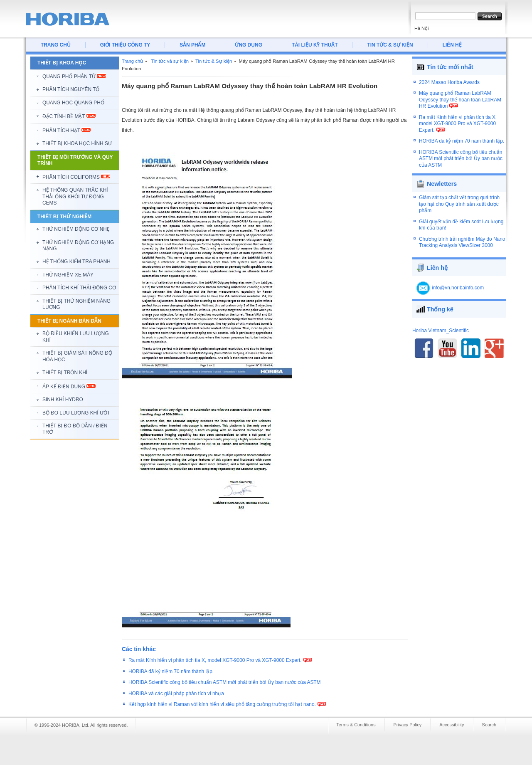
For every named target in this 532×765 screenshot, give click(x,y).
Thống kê (440, 304)
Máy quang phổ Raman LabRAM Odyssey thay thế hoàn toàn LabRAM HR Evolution (460, 104)
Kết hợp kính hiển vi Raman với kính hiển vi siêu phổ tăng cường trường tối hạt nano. (222, 704)
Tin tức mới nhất (450, 67)
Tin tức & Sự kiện (214, 61)
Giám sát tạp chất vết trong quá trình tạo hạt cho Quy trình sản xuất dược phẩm (459, 199)
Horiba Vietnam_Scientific (441, 326)
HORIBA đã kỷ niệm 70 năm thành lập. (171, 671)
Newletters (442, 179)
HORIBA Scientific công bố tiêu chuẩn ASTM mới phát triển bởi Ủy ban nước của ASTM (225, 682)
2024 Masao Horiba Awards (449, 86)
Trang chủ (132, 61)
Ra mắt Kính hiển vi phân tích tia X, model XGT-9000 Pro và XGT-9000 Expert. (215, 660)
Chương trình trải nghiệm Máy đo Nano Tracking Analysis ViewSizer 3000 (462, 237)
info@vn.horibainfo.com (458, 283)
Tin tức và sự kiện (170, 61)
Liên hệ (437, 263)
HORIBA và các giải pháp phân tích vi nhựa (176, 693)
